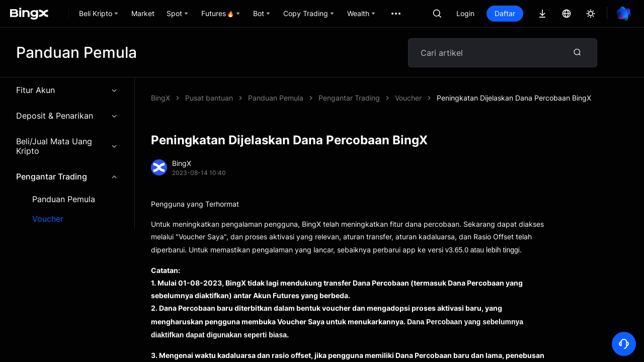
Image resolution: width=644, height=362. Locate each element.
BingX (160, 98)
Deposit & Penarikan (67, 116)
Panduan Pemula (64, 199)
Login (465, 13)
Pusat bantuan (209, 98)
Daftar (505, 13)
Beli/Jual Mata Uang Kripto (67, 146)
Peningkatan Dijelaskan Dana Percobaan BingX (514, 98)
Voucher (48, 219)
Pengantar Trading (67, 176)
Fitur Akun (67, 90)
